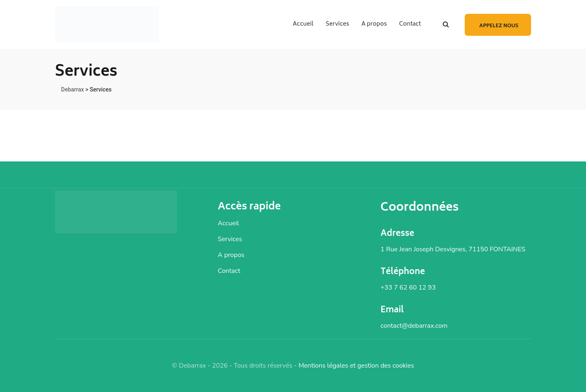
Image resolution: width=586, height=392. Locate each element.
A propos (374, 24)
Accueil (303, 24)
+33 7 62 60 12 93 (408, 287)
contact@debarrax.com (414, 326)
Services (337, 24)
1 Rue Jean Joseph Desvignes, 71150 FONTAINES (453, 249)
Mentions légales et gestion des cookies (356, 366)
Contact (410, 24)
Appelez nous (499, 26)
